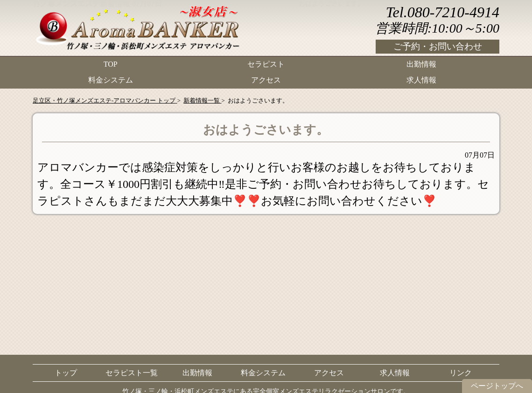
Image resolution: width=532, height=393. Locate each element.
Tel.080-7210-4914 (443, 12)
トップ (66, 373)
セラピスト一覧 (132, 373)
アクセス (266, 77)
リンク (461, 373)
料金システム (111, 77)
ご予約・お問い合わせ (438, 46)
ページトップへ (497, 386)
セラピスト (266, 63)
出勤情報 (421, 63)
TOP (111, 63)
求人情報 (421, 77)
